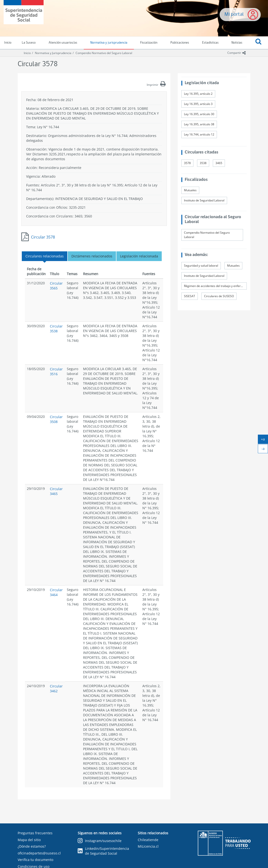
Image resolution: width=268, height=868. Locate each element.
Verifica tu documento (35, 860)
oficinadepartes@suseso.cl (39, 853)
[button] (258, 43)
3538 (203, 163)
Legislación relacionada (139, 256)
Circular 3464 (56, 592)
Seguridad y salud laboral (201, 266)
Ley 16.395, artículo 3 (198, 104)
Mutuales (190, 190)
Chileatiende (148, 840)
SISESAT (190, 296)
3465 (219, 163)
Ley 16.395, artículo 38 (199, 124)
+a (264, 440)
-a (265, 450)
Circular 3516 (56, 371)
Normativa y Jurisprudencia (53, 53)
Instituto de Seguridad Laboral (204, 200)
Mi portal (234, 14)
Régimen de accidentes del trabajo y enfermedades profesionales (215, 286)
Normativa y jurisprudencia (109, 43)
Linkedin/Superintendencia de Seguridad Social (103, 851)
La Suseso (29, 43)
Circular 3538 (56, 329)
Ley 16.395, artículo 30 (199, 114)
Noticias (237, 43)
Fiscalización (149, 43)
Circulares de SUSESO (219, 296)
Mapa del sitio (29, 840)
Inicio (27, 53)
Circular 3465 (56, 491)
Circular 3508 (56, 419)
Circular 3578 (43, 237)
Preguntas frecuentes (35, 833)
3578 (187, 163)
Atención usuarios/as (63, 43)
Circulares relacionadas (45, 256)
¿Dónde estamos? (32, 846)
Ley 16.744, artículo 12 (199, 134)
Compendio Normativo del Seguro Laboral (104, 53)
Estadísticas (210, 43)
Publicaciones (180, 43)
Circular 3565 (56, 286)
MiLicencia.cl (148, 846)
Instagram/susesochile (100, 841)
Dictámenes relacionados (92, 256)
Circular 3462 (56, 689)
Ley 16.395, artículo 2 (198, 94)
